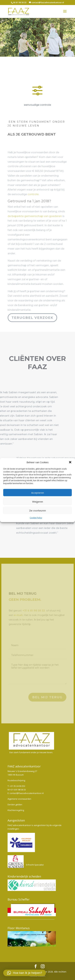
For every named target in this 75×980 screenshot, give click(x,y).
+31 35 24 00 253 (17, 786)
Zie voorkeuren (37, 510)
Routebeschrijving (16, 780)
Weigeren (38, 502)
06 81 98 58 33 (20, 3)
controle (33, 200)
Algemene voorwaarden (19, 799)
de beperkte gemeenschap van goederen (35, 222)
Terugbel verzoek (32, 318)
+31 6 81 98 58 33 (18, 790)
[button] (70, 462)
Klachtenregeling (16, 810)
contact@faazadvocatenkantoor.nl (27, 793)
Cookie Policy (36, 518)
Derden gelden (15, 804)
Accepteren (38, 493)
